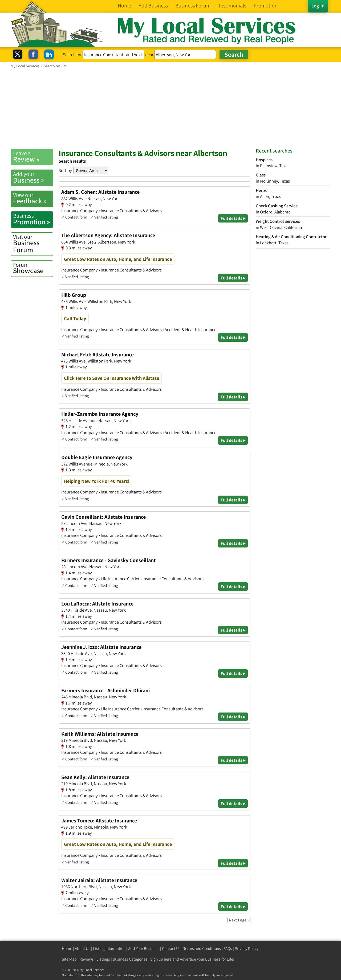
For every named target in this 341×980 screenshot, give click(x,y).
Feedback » (33, 198)
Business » (33, 177)
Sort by (65, 170)
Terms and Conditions (202, 948)
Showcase (33, 268)
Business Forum (33, 244)
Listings (103, 959)
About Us (83, 948)
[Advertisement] (170, 108)
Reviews (87, 959)
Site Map (69, 959)
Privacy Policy (247, 948)
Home (67, 948)
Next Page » (239, 920)
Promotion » (33, 219)
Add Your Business (144, 948)
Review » (33, 157)
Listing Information (109, 948)
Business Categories (130, 959)
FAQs (228, 948)
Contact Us (171, 948)
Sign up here (161, 959)
